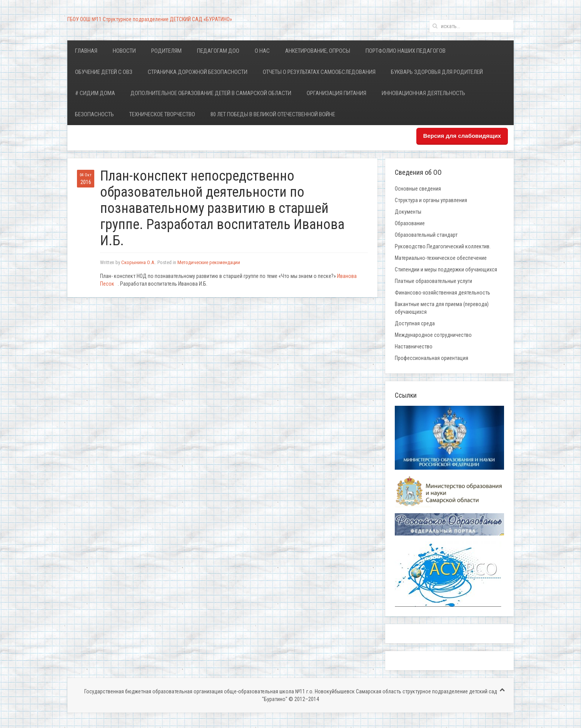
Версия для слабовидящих (462, 136)
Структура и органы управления (431, 200)
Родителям (166, 51)
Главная (86, 51)
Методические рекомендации (209, 262)
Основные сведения (418, 189)
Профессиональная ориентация (432, 358)
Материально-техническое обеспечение (441, 258)
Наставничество (414, 346)
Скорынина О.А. (138, 262)
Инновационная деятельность (423, 93)
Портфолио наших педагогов (406, 51)
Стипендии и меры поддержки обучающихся (446, 269)
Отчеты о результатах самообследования (319, 72)
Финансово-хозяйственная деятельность (442, 293)
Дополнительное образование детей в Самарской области (211, 93)
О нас (262, 51)
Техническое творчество (162, 114)
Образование (410, 223)
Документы (408, 212)
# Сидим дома (95, 93)
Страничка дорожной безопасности (198, 72)
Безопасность (94, 114)
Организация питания (336, 93)
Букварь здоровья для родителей (437, 72)
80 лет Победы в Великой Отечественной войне (273, 114)
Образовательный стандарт (426, 235)
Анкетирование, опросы (318, 51)
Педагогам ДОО (218, 51)
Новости (124, 51)
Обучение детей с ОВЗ (104, 72)
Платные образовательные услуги (433, 281)
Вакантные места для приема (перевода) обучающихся (442, 308)
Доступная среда (415, 323)
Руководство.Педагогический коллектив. (443, 246)
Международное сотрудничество (433, 335)
